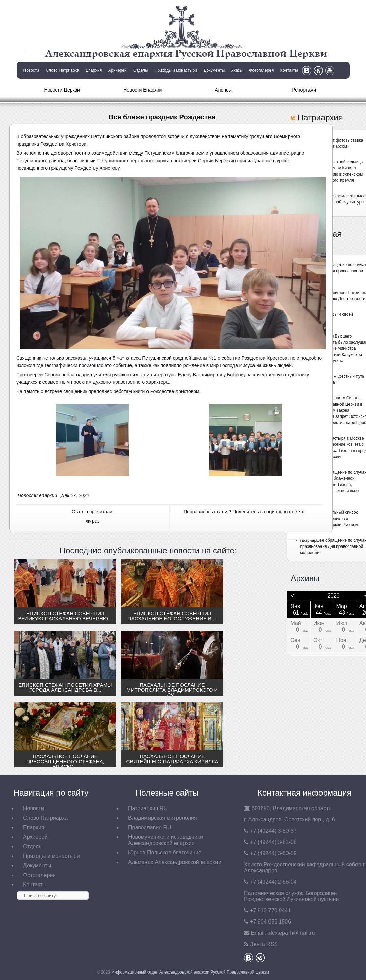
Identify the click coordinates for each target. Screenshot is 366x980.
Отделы (141, 70)
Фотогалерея (261, 70)
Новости (31, 70)
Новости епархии (37, 495)
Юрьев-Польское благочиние (165, 853)
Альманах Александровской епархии (175, 862)
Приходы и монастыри (176, 70)
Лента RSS (264, 944)
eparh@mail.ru (291, 933)
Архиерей (118, 70)
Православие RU (150, 827)
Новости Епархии (143, 90)
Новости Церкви (62, 90)
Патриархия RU (148, 808)
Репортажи (304, 90)
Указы (237, 70)
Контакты (289, 70)
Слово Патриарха (62, 70)
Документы (214, 70)
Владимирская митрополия (163, 818)
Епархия (94, 70)
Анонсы (223, 90)
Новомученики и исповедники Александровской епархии (165, 840)
